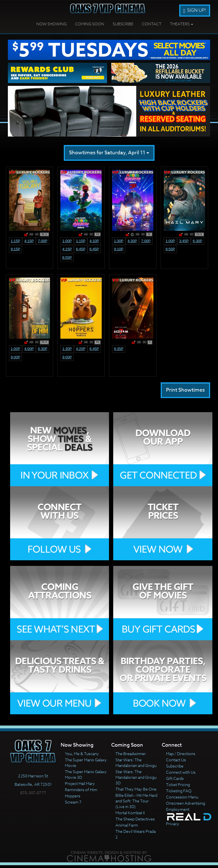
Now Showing (51, 24)
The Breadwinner (131, 754)
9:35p (119, 349)
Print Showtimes (185, 390)
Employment (178, 809)
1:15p (15, 241)
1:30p (119, 241)
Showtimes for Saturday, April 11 (109, 153)
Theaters (182, 24)
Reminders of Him (81, 790)
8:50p (170, 249)
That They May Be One (136, 789)
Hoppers (73, 796)
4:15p (29, 241)
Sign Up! (195, 10)
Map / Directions (181, 754)
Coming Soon (90, 24)
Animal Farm (127, 825)
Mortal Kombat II (130, 813)
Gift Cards (175, 778)
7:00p (43, 241)
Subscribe (123, 24)
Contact (152, 24)
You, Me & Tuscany (82, 754)
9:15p (15, 249)
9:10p (119, 249)
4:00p (29, 349)
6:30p (197, 241)
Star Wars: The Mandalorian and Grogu (136, 763)
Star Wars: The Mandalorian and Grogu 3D (136, 777)
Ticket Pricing (178, 785)
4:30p (132, 241)
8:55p (67, 257)
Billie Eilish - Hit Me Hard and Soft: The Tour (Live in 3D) (136, 801)
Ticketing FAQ (179, 791)
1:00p (67, 241)
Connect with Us (181, 772)
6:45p (81, 249)
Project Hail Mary (80, 783)
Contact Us (176, 760)
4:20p (81, 349)
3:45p (184, 241)
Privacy (173, 824)
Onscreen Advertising (186, 803)
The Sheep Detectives (135, 819)
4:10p (94, 241)
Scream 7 (73, 802)
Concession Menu (182, 797)
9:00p (15, 357)
